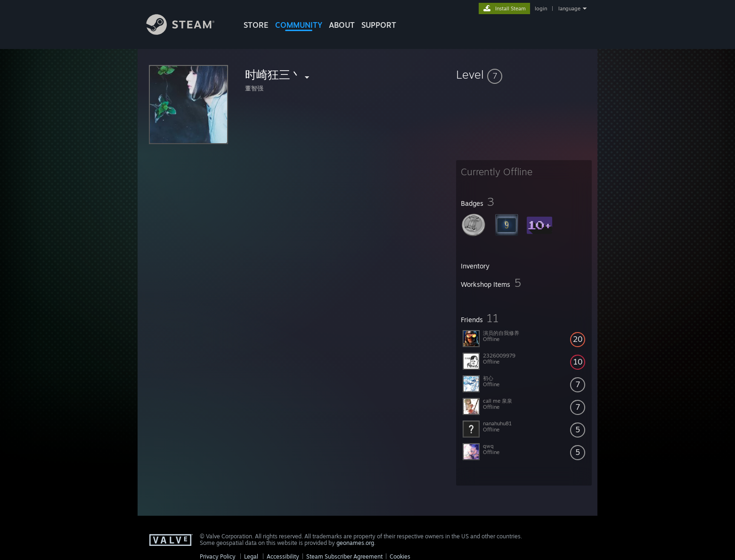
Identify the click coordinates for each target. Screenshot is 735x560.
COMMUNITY (299, 25)
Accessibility (283, 556)
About (342, 25)
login (541, 8)
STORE (256, 25)
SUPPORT (379, 25)
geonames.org (355, 543)
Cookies (400, 556)
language (569, 8)
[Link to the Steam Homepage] (188, 32)
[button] (524, 74)
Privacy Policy (218, 556)
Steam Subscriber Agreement (344, 556)
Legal (251, 556)
